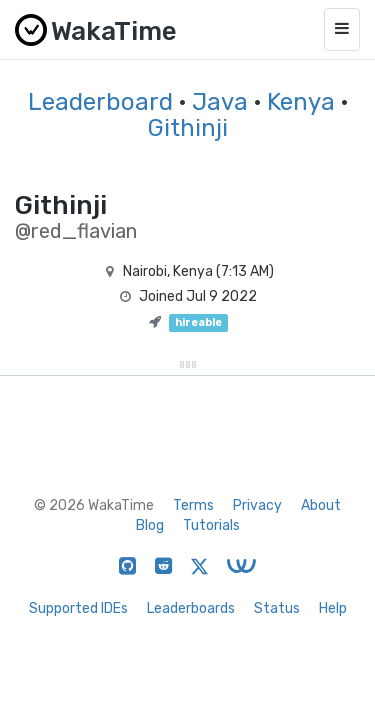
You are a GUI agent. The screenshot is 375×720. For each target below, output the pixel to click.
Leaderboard (100, 102)
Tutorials (211, 525)
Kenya (301, 102)
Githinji (188, 128)
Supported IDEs (78, 608)
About (321, 505)
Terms (193, 505)
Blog (150, 525)
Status (277, 608)
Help (333, 608)
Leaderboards (191, 608)
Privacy (257, 505)
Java (220, 102)
